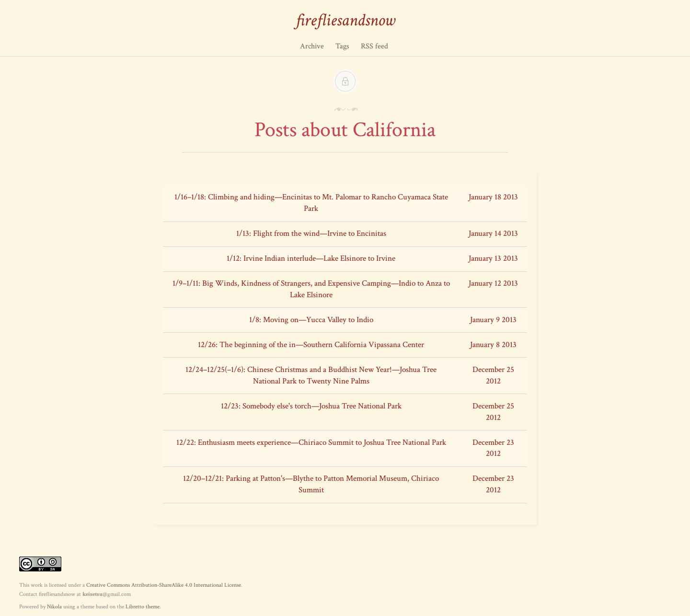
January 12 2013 (493, 283)
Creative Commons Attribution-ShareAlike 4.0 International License (164, 585)
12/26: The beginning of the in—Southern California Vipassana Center (311, 345)
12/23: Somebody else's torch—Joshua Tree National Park (311, 406)
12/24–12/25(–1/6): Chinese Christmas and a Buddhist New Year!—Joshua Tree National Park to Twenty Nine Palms (311, 375)
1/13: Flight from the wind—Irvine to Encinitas (311, 233)
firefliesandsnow (345, 20)
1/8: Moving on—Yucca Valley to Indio (311, 320)
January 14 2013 (493, 233)
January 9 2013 (493, 320)
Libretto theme (143, 607)
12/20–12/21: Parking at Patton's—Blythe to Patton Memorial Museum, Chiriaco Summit (311, 484)
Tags (342, 46)
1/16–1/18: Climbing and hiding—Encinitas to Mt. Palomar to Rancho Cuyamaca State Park (311, 203)
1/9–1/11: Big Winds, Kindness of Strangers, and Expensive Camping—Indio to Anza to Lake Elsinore (311, 289)
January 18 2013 (493, 197)
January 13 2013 (493, 258)
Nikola (54, 607)
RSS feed (374, 46)
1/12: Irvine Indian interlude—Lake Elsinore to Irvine (311, 258)
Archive (312, 46)
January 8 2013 (493, 345)
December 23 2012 (493, 448)
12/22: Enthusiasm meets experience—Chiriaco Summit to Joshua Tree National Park (311, 442)
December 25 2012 (493, 375)
